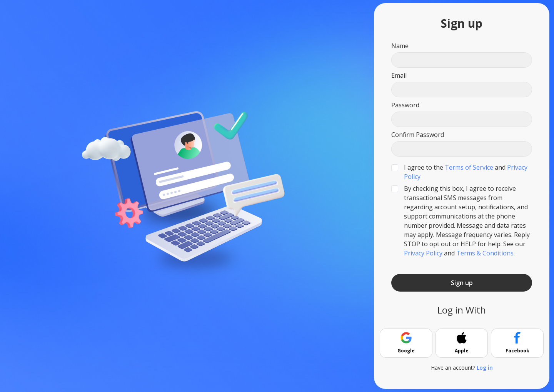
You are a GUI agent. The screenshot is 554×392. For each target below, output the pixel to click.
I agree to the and (466, 172)
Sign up (462, 283)
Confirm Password (418, 135)
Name (400, 46)
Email (399, 75)
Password (405, 105)
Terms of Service (469, 167)
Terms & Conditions (485, 253)
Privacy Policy (423, 253)
